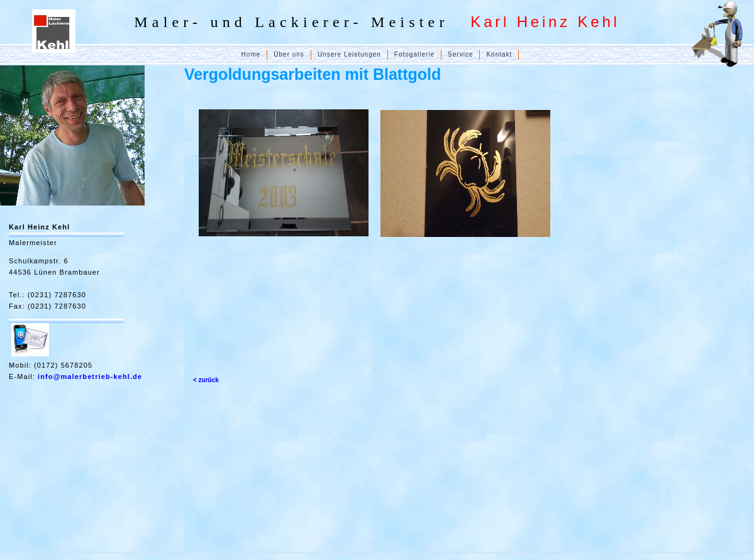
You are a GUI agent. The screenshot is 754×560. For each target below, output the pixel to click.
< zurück (206, 380)
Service (460, 54)
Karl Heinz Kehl (39, 227)
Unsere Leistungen (349, 54)
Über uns (289, 54)
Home (251, 54)
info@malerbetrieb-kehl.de (90, 376)
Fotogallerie (414, 54)
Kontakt (499, 54)
